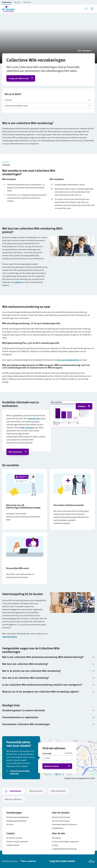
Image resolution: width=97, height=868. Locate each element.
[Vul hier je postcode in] (57, 758)
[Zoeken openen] (86, 9)
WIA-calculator (28, 428)
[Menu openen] (92, 9)
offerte (18, 282)
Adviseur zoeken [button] (51, 766)
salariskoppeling (9, 637)
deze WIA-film (34, 418)
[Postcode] (57, 754)
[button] (7, 2)
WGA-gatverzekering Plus (68, 360)
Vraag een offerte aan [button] (19, 78)
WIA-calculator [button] (15, 452)
